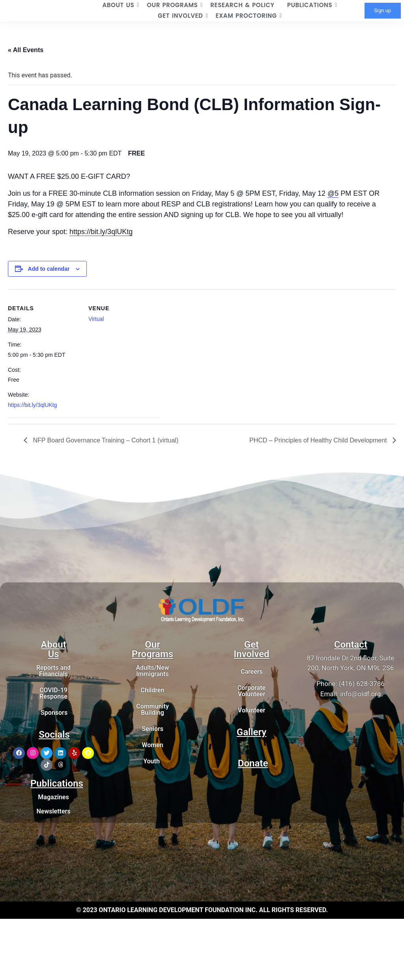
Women (152, 745)
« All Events (26, 50)
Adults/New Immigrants (152, 671)
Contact (351, 645)
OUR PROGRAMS (175, 5)
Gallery (252, 732)
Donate (253, 763)
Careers (252, 672)
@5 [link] (333, 193)
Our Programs (152, 649)
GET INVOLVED (183, 16)
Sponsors (54, 713)
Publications (57, 783)
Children (153, 690)
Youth (151, 761)
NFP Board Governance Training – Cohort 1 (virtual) (105, 440)
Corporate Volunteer (252, 691)
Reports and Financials (53, 671)
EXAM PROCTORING (249, 16)
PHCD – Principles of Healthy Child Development (319, 440)
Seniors (152, 729)
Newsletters (53, 811)
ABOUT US (121, 5)
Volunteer (252, 710)
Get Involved (251, 649)
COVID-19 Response (53, 693)
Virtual (96, 319)
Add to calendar (49, 269)
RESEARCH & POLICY (242, 5)
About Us (53, 649)
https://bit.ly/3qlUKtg (101, 232)
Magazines (53, 797)
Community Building (152, 709)
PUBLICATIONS (312, 5)
